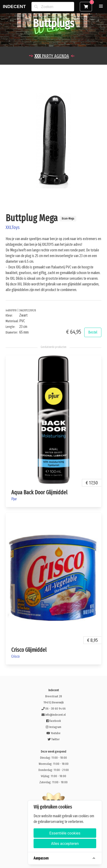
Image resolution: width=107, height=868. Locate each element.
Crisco (15, 656)
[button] (101, 6)
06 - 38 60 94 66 (54, 709)
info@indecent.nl (54, 715)
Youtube (53, 733)
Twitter (54, 739)
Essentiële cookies (65, 833)
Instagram (53, 727)
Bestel (93, 332)
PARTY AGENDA (52, 56)
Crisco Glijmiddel (29, 650)
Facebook (53, 721)
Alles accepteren (65, 844)
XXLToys (13, 227)
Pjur (14, 499)
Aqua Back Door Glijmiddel (39, 492)
